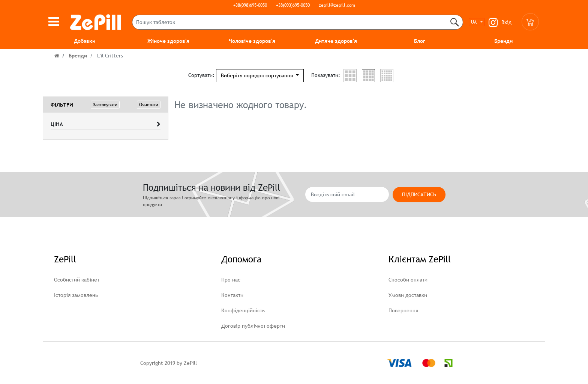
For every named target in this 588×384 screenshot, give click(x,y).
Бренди (503, 41)
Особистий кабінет (77, 280)
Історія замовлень (76, 295)
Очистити (149, 105)
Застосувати (105, 105)
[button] (260, 76)
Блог (420, 41)
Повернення (403, 310)
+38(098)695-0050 (250, 5)
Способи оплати (408, 280)
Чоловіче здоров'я (252, 41)
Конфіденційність (243, 310)
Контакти (232, 295)
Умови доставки (408, 295)
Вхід (506, 22)
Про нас (231, 280)
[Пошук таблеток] (298, 22)
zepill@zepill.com (337, 5)
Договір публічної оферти (253, 326)
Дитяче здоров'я (336, 41)
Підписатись (419, 194)
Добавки (85, 41)
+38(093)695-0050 (293, 5)
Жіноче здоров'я (168, 41)
